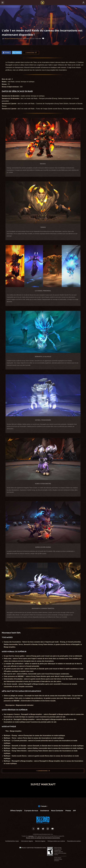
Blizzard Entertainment (12, 39)
